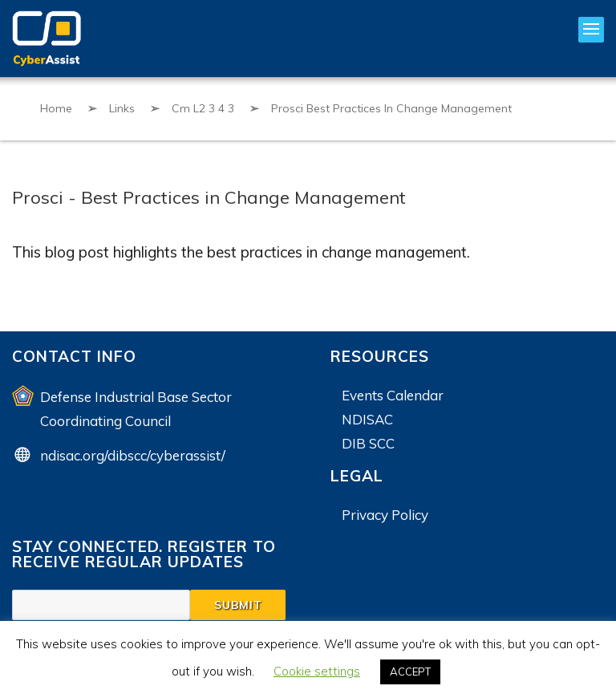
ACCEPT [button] (410, 672)
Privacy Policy (385, 515)
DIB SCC (368, 443)
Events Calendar (393, 395)
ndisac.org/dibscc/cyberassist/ (133, 455)
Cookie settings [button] (317, 671)
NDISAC (367, 419)
